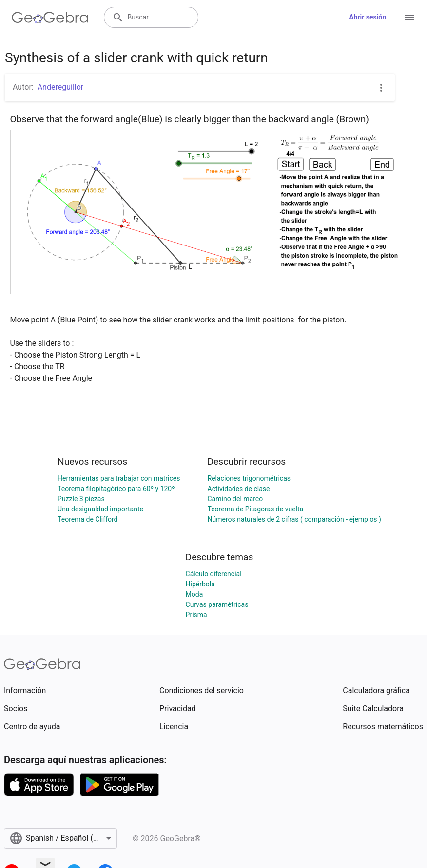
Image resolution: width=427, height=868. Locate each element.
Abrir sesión (368, 17)
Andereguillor (61, 87)
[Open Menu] (409, 18)
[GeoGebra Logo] (50, 18)
